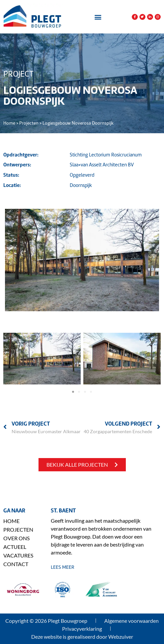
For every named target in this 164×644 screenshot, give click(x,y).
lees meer (63, 567)
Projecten (29, 123)
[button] (98, 17)
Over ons (16, 538)
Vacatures (18, 555)
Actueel (15, 547)
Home (9, 123)
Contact (16, 564)
